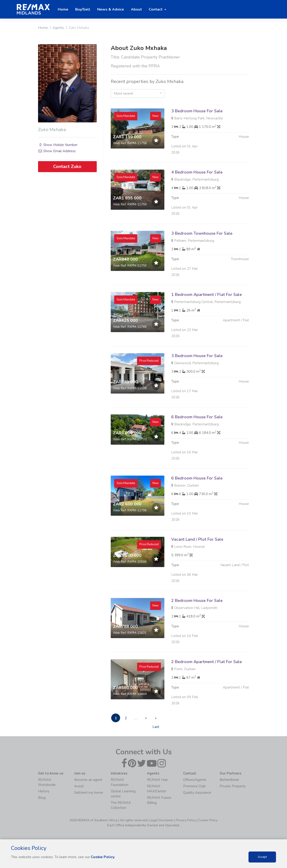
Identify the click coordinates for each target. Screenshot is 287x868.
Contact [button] (156, 9)
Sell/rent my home (89, 793)
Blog (42, 798)
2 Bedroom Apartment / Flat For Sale (207, 684)
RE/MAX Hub (157, 780)
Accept (262, 857)
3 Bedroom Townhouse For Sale (202, 256)
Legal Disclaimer (161, 820)
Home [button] (63, 9)
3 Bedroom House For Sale (197, 111)
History (44, 791)
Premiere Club (194, 786)
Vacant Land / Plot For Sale (197, 562)
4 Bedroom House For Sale (197, 194)
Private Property (233, 786)
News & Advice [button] (111, 9)
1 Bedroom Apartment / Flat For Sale (207, 317)
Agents (58, 28)
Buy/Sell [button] (83, 9)
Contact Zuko (67, 167)
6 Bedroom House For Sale (197, 439)
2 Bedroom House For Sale (197, 623)
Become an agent (88, 780)
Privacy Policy (186, 820)
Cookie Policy (208, 820)
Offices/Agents (195, 780)
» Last (158, 719)
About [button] (136, 9)
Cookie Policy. (103, 857)
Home (43, 28)
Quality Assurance (197, 793)
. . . (137, 718)
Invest (79, 786)
